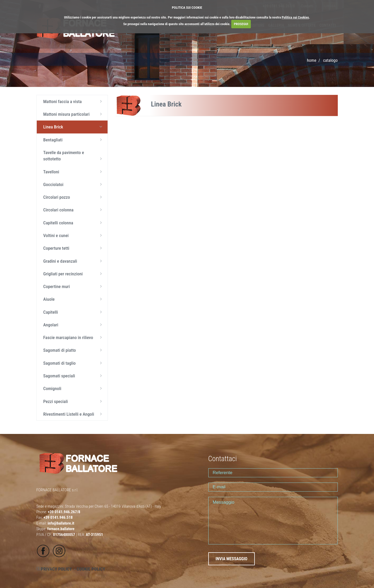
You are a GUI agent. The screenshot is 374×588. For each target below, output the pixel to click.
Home (311, 60)
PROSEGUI (241, 24)
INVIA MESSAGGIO (232, 559)
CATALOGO (330, 60)
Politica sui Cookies (295, 17)
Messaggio (273, 521)
